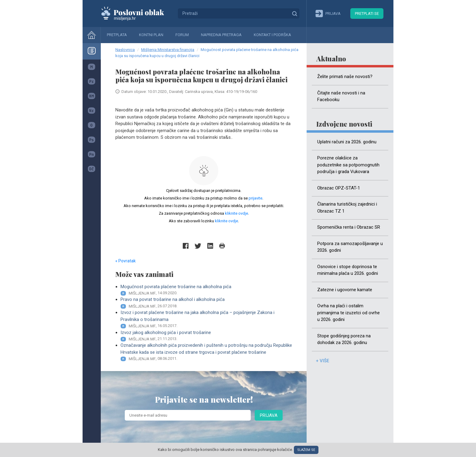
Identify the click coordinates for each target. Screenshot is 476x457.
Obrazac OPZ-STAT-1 (339, 188)
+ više (322, 361)
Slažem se (306, 450)
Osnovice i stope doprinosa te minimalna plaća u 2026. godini (348, 270)
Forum (182, 35)
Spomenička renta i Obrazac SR (349, 227)
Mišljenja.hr (137, 13)
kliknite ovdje (236, 213)
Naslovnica (125, 50)
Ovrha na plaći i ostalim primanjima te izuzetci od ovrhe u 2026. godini (348, 313)
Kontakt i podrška (272, 35)
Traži (294, 13)
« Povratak (126, 261)
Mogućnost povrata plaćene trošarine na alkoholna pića (206, 290)
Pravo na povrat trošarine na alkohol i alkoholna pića (206, 303)
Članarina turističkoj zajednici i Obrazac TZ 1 (347, 208)
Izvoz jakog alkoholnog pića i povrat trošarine (206, 336)
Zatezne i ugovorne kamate (345, 290)
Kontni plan (151, 35)
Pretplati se (367, 14)
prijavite (255, 198)
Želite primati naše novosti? (345, 77)
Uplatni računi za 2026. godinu (347, 142)
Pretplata (117, 35)
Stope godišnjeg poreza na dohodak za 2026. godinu (344, 339)
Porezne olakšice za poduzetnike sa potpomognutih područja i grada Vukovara (348, 165)
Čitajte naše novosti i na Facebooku (341, 96)
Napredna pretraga (221, 35)
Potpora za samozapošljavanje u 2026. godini (350, 247)
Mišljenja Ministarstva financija (168, 50)
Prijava (269, 415)
